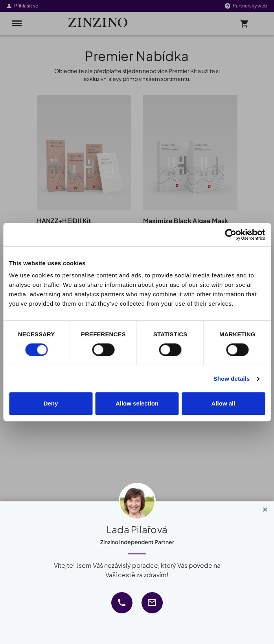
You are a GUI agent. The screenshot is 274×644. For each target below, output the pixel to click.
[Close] (265, 508)
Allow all (223, 403)
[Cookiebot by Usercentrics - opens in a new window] (231, 235)
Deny (51, 403)
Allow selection (137, 403)
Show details (232, 379)
